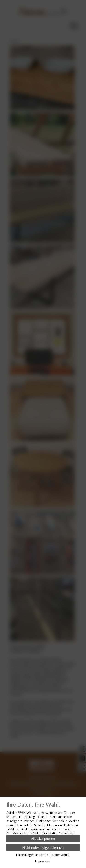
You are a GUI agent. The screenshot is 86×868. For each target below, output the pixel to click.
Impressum (43, 862)
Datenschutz (61, 855)
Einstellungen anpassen (32, 855)
